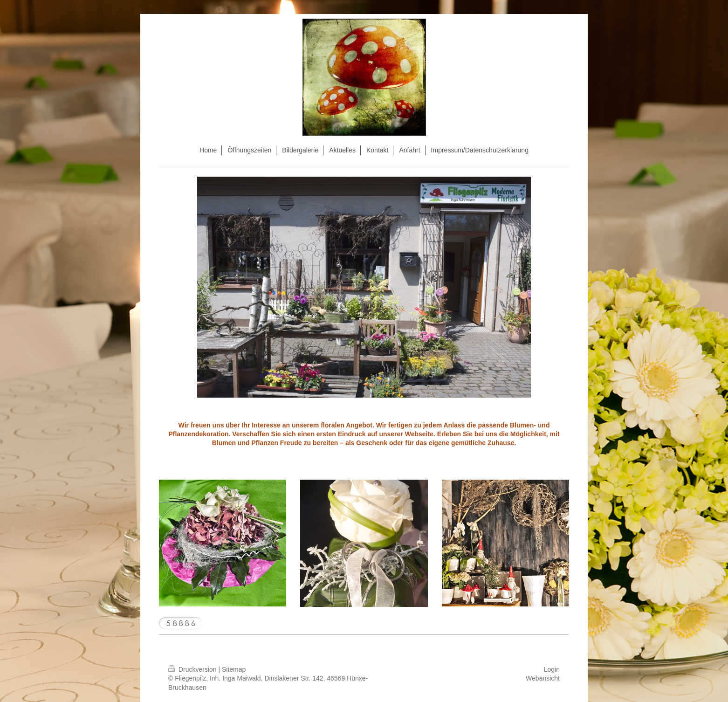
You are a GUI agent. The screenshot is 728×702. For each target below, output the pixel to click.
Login (552, 669)
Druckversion (193, 669)
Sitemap (234, 669)
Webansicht (543, 678)
